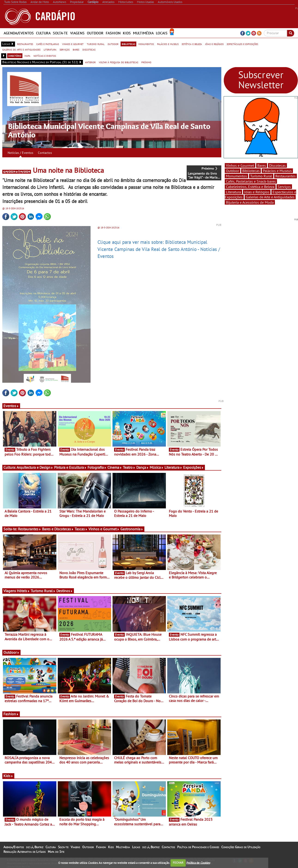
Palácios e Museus (277, 171)
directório (15, 56)
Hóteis (23, 591)
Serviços (284, 187)
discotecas (89, 49)
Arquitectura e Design (35, 467)
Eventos (11, 406)
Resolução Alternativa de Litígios (24, 852)
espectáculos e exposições (242, 44)
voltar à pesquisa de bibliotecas (119, 62)
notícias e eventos (45, 56)
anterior (90, 62)
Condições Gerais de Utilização (241, 847)
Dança (143, 467)
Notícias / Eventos (20, 153)
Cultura (43, 33)
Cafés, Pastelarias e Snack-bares (251, 181)
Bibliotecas (251, 171)
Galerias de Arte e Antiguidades (270, 197)
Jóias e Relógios (257, 192)
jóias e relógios (214, 44)
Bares (262, 165)
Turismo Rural (43, 591)
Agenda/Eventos (19, 33)
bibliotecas (128, 44)
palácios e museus (168, 44)
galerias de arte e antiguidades (21, 49)
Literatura (173, 467)
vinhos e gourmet (73, 44)
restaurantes (25, 44)
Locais (162, 33)
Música (157, 467)
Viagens (77, 33)
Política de (198, 863)
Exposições (193, 467)
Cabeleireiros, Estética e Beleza (250, 187)
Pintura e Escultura (70, 467)
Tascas (81, 529)
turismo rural (96, 44)
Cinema (115, 467)
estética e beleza (192, 44)
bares (76, 49)
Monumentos (236, 176)
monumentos (146, 44)
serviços (65, 49)
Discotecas (277, 165)
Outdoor (95, 33)
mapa (27, 56)
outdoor (113, 44)
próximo (146, 62)
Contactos (45, 153)
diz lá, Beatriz (35, 847)
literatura (50, 49)
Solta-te (60, 33)
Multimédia (143, 33)
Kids (127, 33)
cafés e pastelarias (48, 44)
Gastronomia (132, 529)
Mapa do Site (56, 852)
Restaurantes (30, 529)
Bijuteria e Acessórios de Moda (250, 202)
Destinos (65, 591)
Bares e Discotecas (58, 529)
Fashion (113, 33)
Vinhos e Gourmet (104, 529)
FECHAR (178, 863)
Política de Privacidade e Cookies (198, 847)
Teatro (129, 467)
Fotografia (97, 467)
